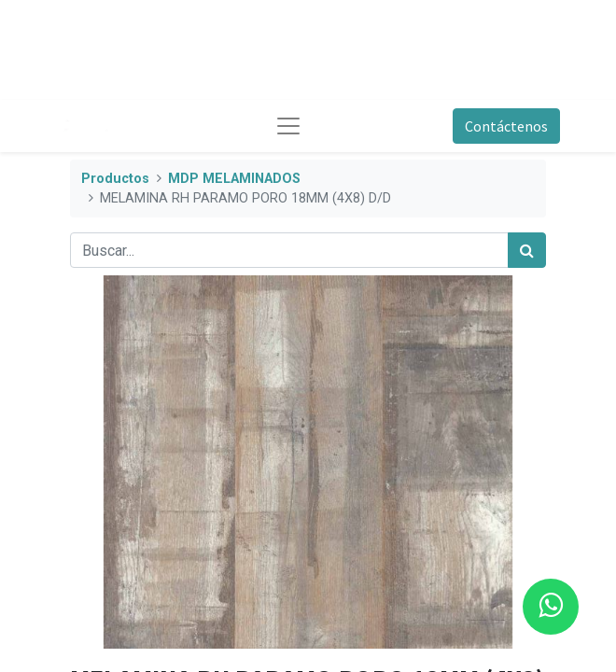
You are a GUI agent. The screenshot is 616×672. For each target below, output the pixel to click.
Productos (115, 179)
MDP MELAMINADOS (234, 179)
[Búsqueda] (527, 250)
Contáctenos (506, 126)
